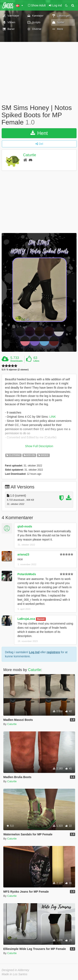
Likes (36, 361)
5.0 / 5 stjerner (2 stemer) (15, 370)
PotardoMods (27, 574)
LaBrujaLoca (26, 619)
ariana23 (23, 554)
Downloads (16, 361)
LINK (53, 417)
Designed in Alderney (15, 970)
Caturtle (30, 155)
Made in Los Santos (15, 974)
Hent (39, 133)
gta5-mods (25, 526)
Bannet (41, 619)
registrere (53, 652)
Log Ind (34, 652)
